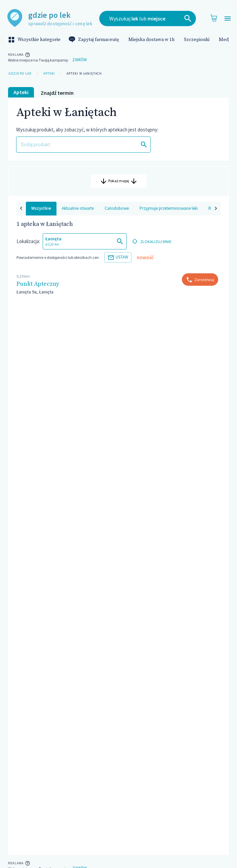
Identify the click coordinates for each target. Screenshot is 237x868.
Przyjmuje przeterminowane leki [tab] (159, 214)
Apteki (49, 74)
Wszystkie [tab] (32, 214)
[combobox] (148, 18)
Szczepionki (197, 40)
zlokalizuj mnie (151, 247)
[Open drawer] (228, 19)
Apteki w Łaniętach (84, 74)
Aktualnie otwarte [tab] (68, 214)
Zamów (79, 60)
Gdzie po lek (20, 74)
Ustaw (118, 263)
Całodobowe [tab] (107, 214)
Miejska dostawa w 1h (151, 40)
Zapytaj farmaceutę (94, 40)
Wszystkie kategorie (35, 40)
